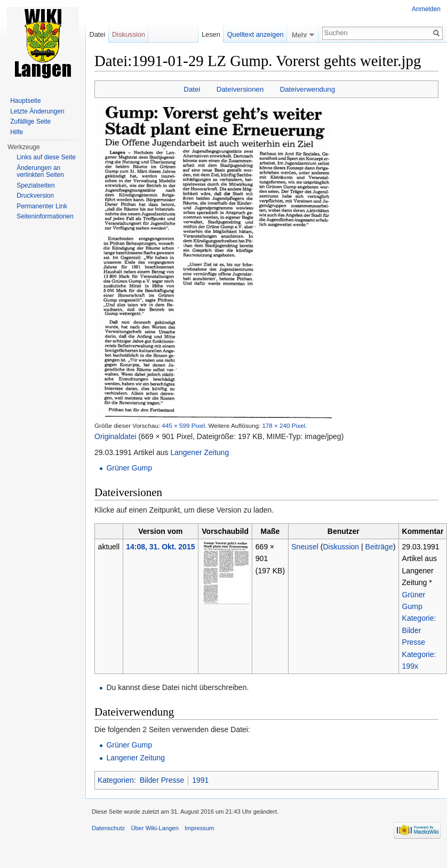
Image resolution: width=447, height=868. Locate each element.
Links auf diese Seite (46, 157)
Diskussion (341, 547)
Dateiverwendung (308, 89)
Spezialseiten (35, 185)
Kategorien (116, 780)
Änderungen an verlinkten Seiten (40, 172)
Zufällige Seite (30, 121)
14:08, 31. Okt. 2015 (160, 547)
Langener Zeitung (199, 452)
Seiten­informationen (45, 216)
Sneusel (305, 547)
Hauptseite (25, 101)
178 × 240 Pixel (284, 425)
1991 (200, 780)
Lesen (211, 34)
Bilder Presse (162, 780)
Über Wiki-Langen (155, 828)
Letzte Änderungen (37, 111)
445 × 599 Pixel (183, 425)
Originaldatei (115, 436)
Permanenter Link (42, 206)
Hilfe (17, 132)
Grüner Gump (129, 468)
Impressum (199, 828)
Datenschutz (108, 828)
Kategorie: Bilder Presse (419, 630)
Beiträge (379, 547)
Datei (192, 89)
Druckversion (35, 196)
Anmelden (426, 9)
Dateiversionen (240, 89)
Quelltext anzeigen (256, 34)
